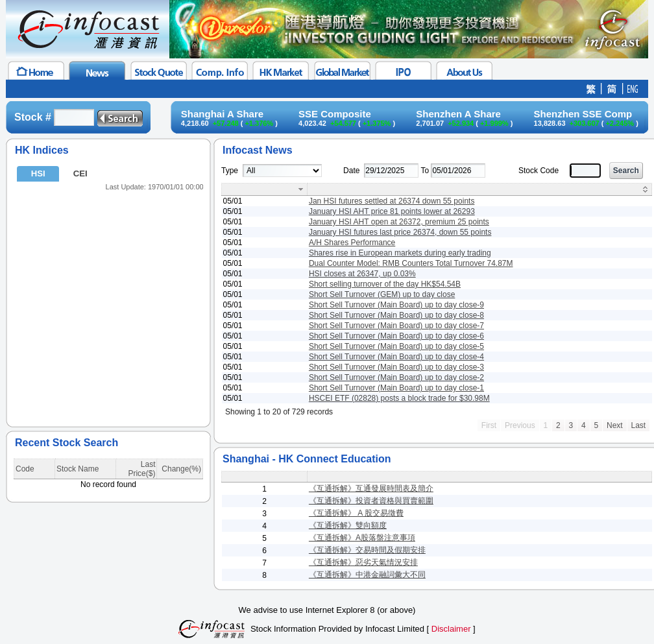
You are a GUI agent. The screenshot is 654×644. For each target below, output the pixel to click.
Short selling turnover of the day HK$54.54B (385, 284)
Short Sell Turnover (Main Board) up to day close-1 (396, 388)
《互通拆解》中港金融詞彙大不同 (367, 575)
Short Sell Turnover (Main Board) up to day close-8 (396, 315)
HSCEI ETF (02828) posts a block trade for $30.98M (399, 398)
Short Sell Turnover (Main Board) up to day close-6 (396, 336)
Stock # (33, 117)
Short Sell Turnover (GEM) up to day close (382, 294)
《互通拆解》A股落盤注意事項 (362, 538)
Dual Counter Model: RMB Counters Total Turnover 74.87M (411, 263)
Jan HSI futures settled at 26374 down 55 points (392, 201)
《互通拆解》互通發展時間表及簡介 (371, 488)
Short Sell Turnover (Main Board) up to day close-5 (396, 346)
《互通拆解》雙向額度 (348, 525)
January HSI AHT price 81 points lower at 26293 (392, 211)
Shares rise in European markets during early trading (400, 253)
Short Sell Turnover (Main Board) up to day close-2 (396, 377)
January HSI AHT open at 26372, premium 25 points (399, 222)
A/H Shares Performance (352, 243)
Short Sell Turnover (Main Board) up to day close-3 (396, 367)
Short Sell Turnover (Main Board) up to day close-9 (396, 305)
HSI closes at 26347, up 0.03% (362, 274)
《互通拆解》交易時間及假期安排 (367, 550)
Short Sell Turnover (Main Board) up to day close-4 (396, 357)
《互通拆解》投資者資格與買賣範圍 (371, 501)
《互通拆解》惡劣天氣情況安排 (363, 562)
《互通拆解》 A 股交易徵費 (356, 513)
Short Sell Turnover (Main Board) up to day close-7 (396, 326)
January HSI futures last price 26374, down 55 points (400, 232)
